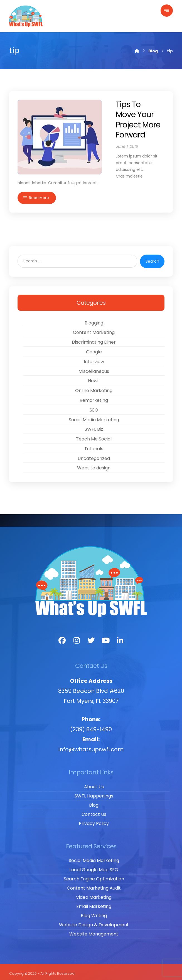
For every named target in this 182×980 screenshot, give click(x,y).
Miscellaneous (94, 368)
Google (94, 349)
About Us (94, 783)
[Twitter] (91, 637)
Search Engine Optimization (94, 876)
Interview (94, 358)
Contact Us (94, 811)
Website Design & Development (94, 922)
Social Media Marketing (94, 416)
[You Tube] (105, 637)
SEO (94, 407)
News (94, 378)
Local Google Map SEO (94, 867)
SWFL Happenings (94, 793)
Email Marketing (94, 903)
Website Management (94, 931)
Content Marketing (94, 329)
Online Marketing (94, 387)
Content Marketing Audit (94, 885)
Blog (94, 802)
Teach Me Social (94, 436)
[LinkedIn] (120, 637)
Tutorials (94, 445)
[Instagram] (77, 637)
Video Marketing (94, 894)
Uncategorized (94, 455)
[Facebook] (62, 637)
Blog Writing (94, 913)
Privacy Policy (94, 820)
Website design (94, 465)
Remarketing (94, 397)
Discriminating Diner (94, 339)
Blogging (94, 320)
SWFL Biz (94, 426)
